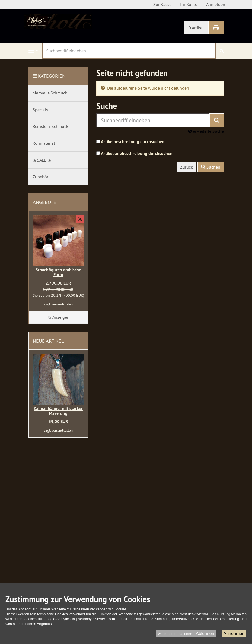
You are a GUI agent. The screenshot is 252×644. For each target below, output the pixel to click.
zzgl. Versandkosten (58, 304)
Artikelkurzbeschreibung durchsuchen (137, 154)
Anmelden (216, 4)
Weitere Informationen (175, 634)
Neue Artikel (48, 341)
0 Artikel (196, 28)
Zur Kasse (162, 4)
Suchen (211, 167)
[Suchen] (222, 51)
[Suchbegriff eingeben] (129, 51)
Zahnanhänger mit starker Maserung (58, 411)
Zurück (186, 167)
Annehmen (234, 634)
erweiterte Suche (206, 131)
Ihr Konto (189, 4)
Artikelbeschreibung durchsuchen (133, 142)
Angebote (44, 202)
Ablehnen (205, 634)
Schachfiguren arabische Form (58, 272)
